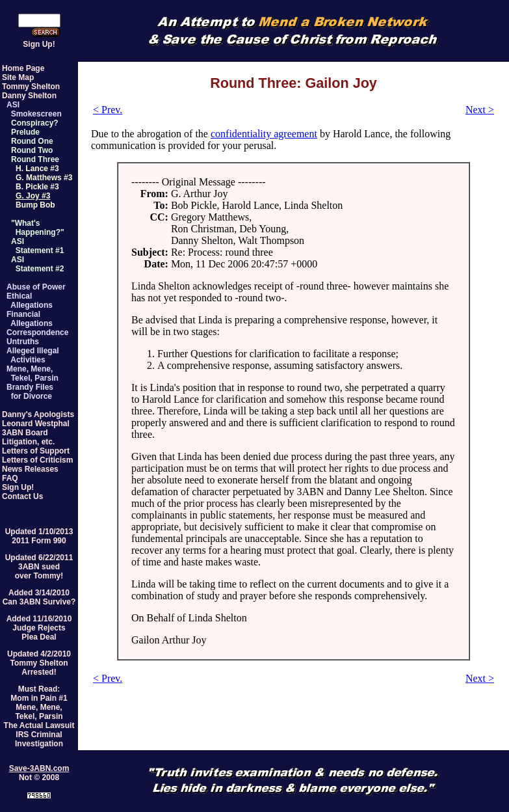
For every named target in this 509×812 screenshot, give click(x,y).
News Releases (30, 469)
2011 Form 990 (39, 541)
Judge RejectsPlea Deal (39, 632)
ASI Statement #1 (37, 246)
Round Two (32, 150)
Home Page (23, 68)
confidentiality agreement (264, 134)
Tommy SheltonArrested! (39, 668)
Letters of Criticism (37, 460)
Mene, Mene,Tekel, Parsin (39, 712)
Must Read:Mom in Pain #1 (39, 694)
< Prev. (108, 110)
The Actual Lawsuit (39, 725)
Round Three (35, 159)
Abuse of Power (36, 287)
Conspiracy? (35, 123)
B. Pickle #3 (37, 187)
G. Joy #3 (33, 196)
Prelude (25, 132)
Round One (32, 141)
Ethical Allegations (30, 301)
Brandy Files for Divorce (30, 392)
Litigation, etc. (28, 442)
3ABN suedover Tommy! (39, 571)
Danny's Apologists (38, 414)
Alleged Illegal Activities (33, 355)
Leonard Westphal (36, 424)
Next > (480, 110)
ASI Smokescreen (34, 109)
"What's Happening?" (38, 228)
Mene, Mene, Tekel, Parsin (33, 373)
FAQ (10, 478)
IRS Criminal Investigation (39, 739)
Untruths (23, 342)
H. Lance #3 (37, 169)
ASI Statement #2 (37, 264)
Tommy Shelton (31, 87)
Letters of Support (36, 451)
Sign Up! (39, 44)
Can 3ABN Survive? (39, 602)
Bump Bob (35, 205)
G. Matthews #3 (44, 178)
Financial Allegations (30, 319)
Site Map (18, 77)
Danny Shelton (29, 96)
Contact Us (22, 496)
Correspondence (37, 332)
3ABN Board (25, 433)
